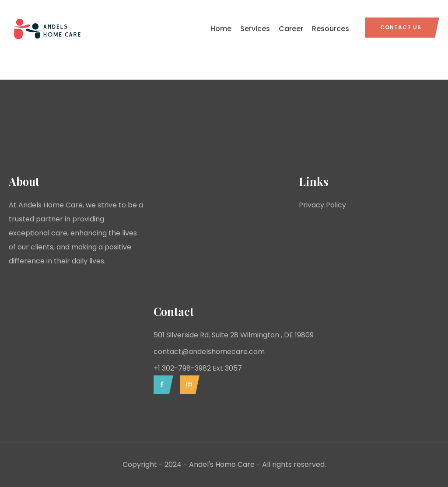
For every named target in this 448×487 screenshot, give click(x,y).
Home (221, 29)
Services (255, 29)
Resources (331, 29)
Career (291, 29)
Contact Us (401, 27)
